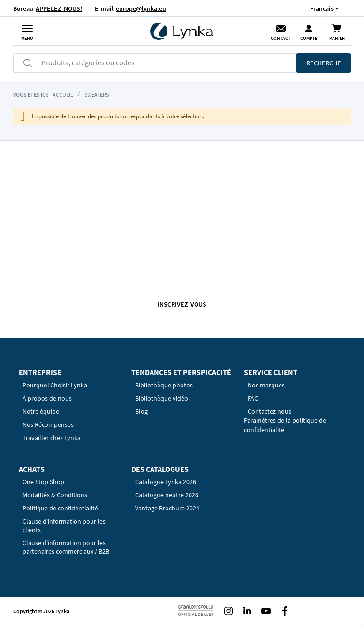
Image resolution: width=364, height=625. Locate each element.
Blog (141, 411)
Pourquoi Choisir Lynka (55, 385)
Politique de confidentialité (60, 508)
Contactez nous (269, 411)
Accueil (63, 95)
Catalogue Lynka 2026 (166, 482)
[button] (322, 8)
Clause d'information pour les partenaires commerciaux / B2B (66, 547)
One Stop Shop (43, 482)
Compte (309, 38)
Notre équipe (41, 411)
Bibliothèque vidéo (162, 398)
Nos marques (266, 385)
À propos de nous (47, 398)
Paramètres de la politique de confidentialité (285, 425)
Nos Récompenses (48, 424)
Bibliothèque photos (164, 385)
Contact (281, 38)
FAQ (253, 398)
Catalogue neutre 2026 (167, 495)
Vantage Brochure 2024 (167, 508)
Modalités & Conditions (55, 495)
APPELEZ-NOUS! (59, 8)
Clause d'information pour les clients (64, 525)
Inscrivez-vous (182, 304)
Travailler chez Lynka (52, 438)
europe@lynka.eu (141, 8)
